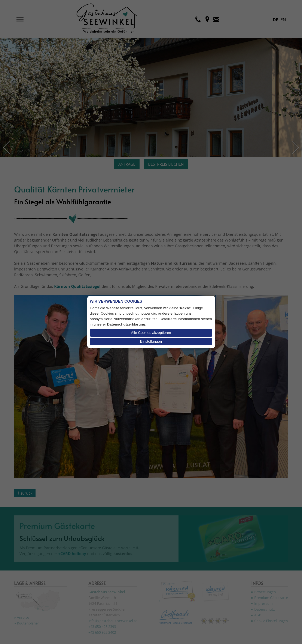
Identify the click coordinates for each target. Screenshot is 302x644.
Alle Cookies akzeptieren (151, 333)
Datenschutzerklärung (126, 324)
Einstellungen (151, 342)
